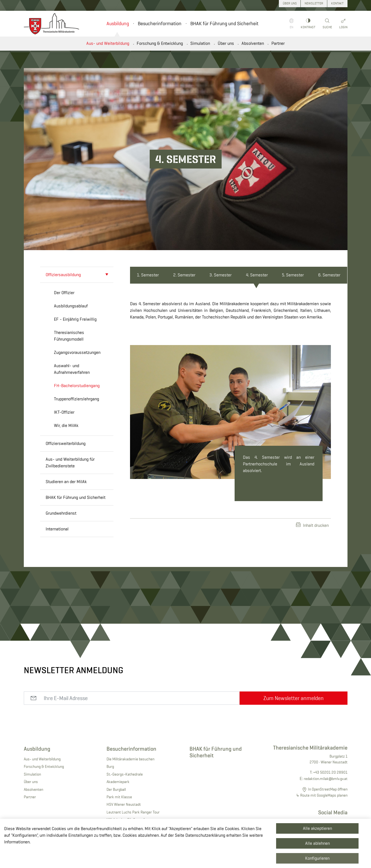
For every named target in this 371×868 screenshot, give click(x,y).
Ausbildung (118, 24)
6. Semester (329, 275)
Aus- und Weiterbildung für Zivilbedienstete (70, 462)
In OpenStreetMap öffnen (328, 789)
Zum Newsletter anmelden (294, 698)
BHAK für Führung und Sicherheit (224, 24)
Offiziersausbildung (63, 275)
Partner (278, 43)
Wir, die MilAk (66, 425)
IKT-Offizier (64, 412)
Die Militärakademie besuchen (130, 759)
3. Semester (220, 275)
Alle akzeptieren (317, 828)
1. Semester (148, 275)
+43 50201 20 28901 (330, 772)
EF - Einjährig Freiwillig (75, 319)
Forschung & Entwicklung (160, 43)
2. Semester (184, 275)
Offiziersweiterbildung (66, 443)
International (57, 529)
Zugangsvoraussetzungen (77, 352)
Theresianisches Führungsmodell (69, 336)
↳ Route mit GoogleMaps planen (322, 795)
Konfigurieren (317, 858)
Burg (110, 766)
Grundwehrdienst (61, 513)
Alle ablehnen (317, 843)
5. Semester (293, 275)
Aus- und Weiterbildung (108, 43)
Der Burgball (116, 789)
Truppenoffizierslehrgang (76, 399)
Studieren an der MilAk (66, 482)
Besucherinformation (160, 24)
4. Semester (257, 275)
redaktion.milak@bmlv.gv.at (326, 779)
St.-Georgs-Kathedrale (125, 774)
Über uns (226, 43)
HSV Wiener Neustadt (124, 804)
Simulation (200, 43)
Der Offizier (64, 293)
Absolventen (253, 43)
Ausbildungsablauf (71, 306)
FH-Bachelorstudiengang (77, 386)
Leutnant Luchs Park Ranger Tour (133, 812)
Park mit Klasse (119, 797)
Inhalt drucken (312, 525)
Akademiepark (118, 782)
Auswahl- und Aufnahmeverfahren (72, 369)
